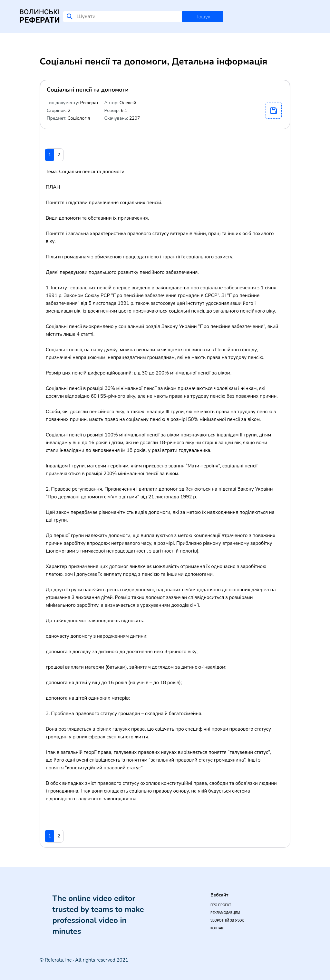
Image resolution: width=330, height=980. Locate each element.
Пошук (203, 17)
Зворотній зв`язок (227, 920)
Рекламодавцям (225, 913)
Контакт (218, 928)
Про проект (221, 905)
